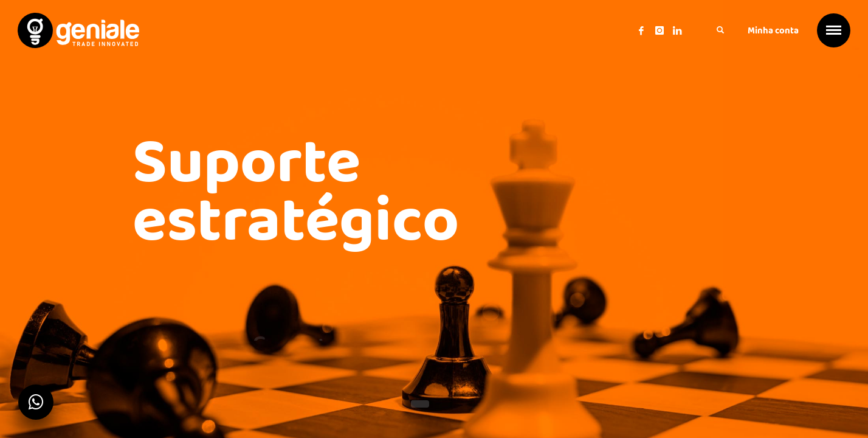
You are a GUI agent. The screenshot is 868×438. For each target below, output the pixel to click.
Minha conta (773, 30)
